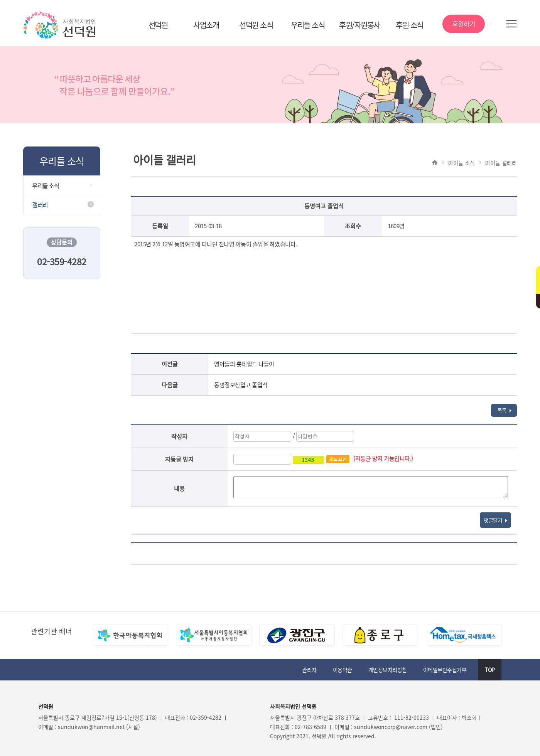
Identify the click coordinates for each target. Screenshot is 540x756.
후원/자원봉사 (359, 25)
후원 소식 (409, 25)
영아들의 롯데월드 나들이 (244, 364)
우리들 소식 (308, 25)
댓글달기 (495, 520)
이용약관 (343, 670)
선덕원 (158, 25)
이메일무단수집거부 (445, 670)
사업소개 (206, 25)
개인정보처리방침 (388, 670)
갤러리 (40, 205)
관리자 (309, 670)
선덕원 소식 (256, 25)
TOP (490, 670)
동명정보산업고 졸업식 (241, 385)
